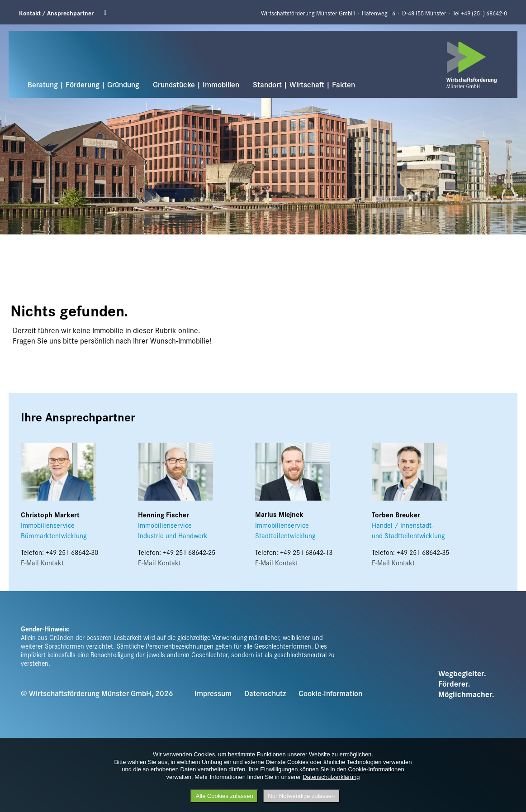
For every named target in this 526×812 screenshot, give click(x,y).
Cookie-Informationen (376, 769)
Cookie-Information (330, 693)
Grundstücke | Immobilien (196, 84)
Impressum (213, 693)
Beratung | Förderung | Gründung (83, 84)
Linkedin (108, 13)
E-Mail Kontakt (42, 562)
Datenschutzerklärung (331, 777)
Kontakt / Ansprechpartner (56, 13)
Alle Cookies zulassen (225, 796)
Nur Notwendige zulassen (301, 796)
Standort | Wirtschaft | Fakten (304, 84)
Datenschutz (265, 693)
